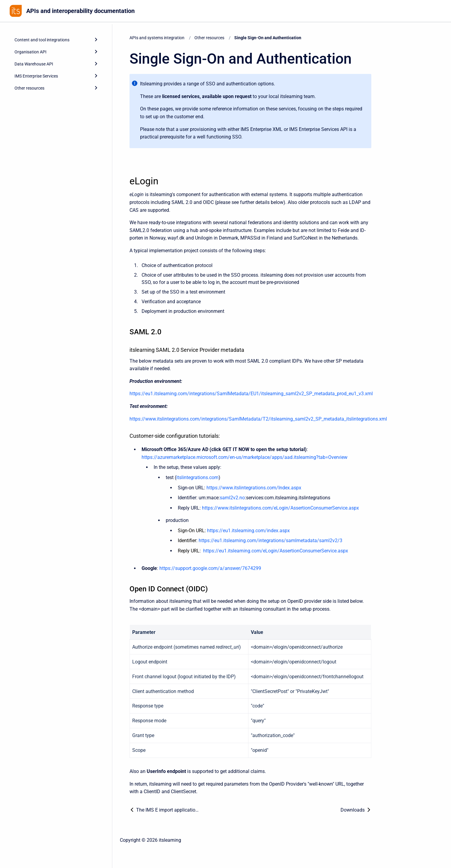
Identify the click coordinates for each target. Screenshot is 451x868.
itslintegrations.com (197, 477)
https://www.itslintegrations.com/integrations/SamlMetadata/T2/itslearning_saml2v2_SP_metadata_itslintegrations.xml (258, 419)
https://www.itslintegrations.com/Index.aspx (254, 488)
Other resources (209, 38)
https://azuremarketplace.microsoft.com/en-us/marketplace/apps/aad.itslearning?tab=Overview (245, 457)
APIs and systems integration (157, 38)
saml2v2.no (232, 498)
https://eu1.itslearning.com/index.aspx (248, 531)
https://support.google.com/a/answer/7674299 (210, 568)
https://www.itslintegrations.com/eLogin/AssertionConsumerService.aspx (280, 508)
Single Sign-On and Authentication (268, 38)
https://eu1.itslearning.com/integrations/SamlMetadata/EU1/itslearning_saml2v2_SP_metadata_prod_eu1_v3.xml (251, 394)
